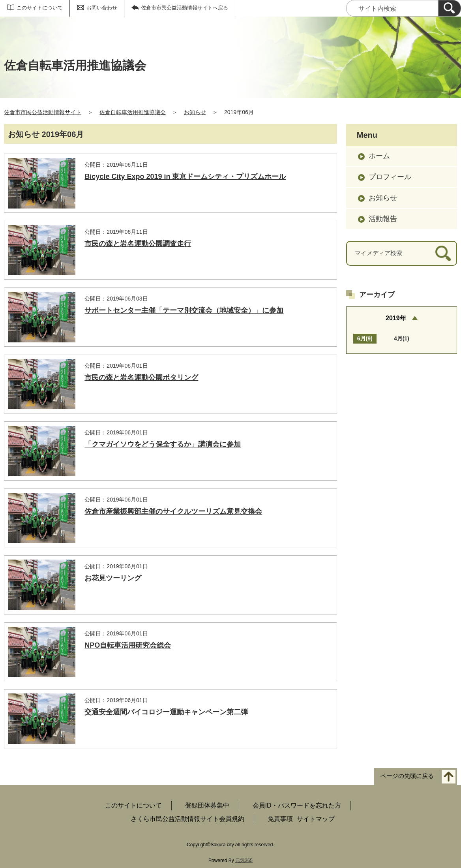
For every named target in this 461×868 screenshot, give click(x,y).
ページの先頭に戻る (407, 776)
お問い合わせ (102, 8)
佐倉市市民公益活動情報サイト (43, 112)
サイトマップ (316, 819)
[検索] (450, 8)
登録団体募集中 (207, 805)
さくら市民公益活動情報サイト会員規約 (187, 819)
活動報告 (383, 219)
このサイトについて (40, 8)
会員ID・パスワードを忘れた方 (297, 805)
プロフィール (390, 177)
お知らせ (195, 112)
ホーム (379, 156)
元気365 (244, 860)
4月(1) (402, 338)
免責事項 (280, 819)
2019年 (396, 318)
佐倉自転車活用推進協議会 (133, 112)
